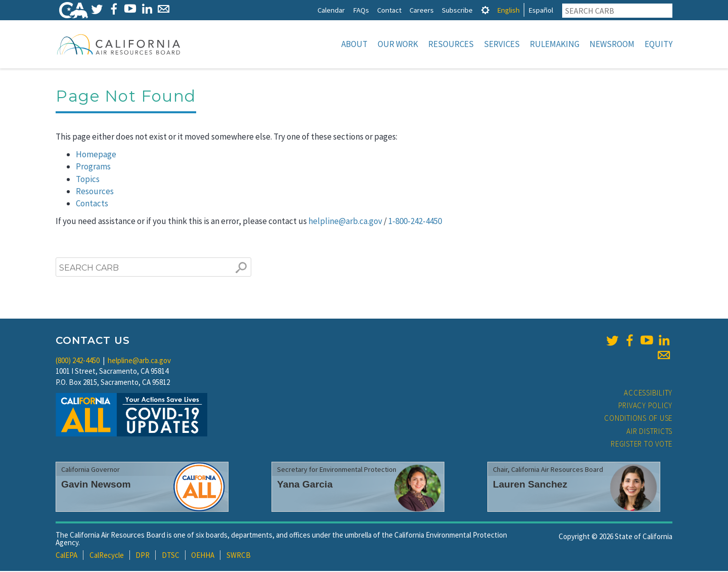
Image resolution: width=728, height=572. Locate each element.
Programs (93, 167)
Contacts (92, 204)
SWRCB (239, 556)
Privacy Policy (646, 406)
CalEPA (66, 556)
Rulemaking (555, 44)
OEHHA (203, 556)
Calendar (331, 10)
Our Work (398, 44)
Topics (88, 180)
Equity (658, 44)
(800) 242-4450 (78, 361)
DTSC (171, 556)
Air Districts (649, 432)
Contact (389, 10)
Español (541, 10)
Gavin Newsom (96, 485)
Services (502, 44)
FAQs (361, 10)
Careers (422, 10)
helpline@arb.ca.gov (345, 222)
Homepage (96, 155)
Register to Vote (642, 445)
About (354, 44)
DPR (143, 556)
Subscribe (457, 10)
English (508, 10)
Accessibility (648, 394)
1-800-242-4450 (415, 222)
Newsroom (612, 44)
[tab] (485, 10)
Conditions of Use (638, 419)
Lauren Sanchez (530, 485)
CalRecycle (107, 556)
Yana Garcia (305, 485)
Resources (451, 44)
